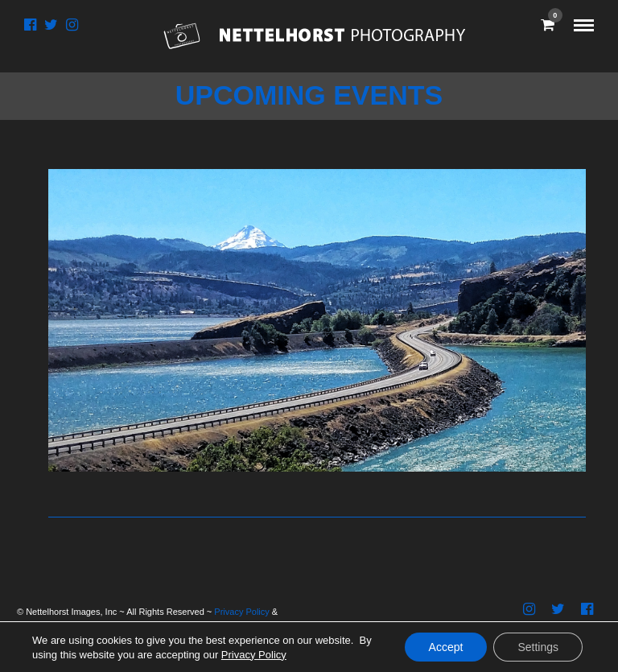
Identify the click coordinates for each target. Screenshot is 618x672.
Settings (538, 647)
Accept (446, 647)
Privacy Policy (241, 612)
